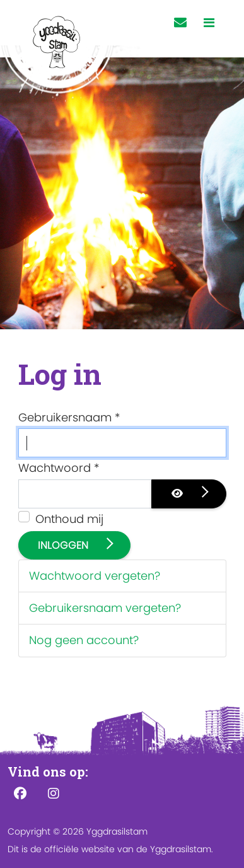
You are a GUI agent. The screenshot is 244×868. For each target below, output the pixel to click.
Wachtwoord (59, 468)
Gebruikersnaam (69, 417)
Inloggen (64, 545)
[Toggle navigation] (209, 23)
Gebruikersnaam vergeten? (105, 608)
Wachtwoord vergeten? (95, 576)
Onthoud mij (69, 519)
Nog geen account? (84, 640)
